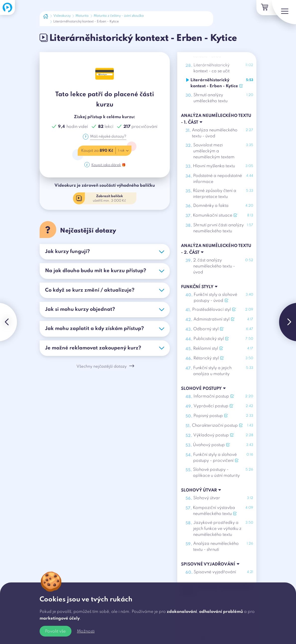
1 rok (124, 151)
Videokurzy (62, 16)
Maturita (82, 16)
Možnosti (86, 631)
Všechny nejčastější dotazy (105, 368)
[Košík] (259, 8)
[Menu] (281, 15)
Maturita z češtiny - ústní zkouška (119, 16)
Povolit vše (55, 631)
